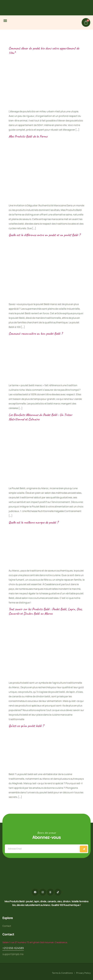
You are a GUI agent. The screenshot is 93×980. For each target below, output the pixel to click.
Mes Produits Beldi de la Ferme (28, 136)
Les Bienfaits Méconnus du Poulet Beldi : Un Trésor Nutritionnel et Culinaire (40, 417)
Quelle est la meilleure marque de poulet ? (33, 522)
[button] (5, 21)
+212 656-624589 (13, 948)
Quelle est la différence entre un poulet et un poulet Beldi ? (44, 235)
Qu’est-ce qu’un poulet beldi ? (26, 726)
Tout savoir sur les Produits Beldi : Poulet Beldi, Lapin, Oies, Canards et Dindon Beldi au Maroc (46, 611)
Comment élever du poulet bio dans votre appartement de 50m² (44, 50)
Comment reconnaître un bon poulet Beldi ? (36, 334)
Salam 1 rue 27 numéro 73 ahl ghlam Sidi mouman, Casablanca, (35, 942)
